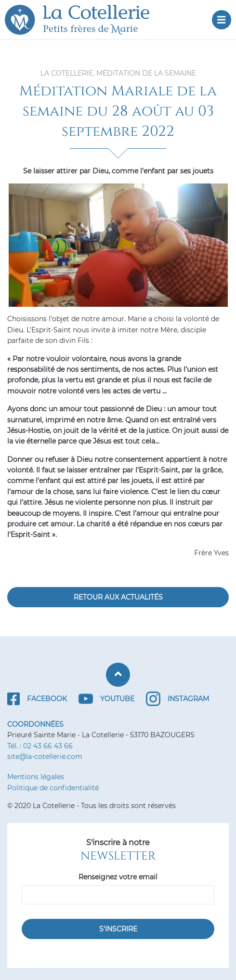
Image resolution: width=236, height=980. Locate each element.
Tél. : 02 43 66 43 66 (40, 746)
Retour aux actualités (118, 597)
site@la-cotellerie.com (45, 757)
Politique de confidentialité (53, 788)
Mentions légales (36, 777)
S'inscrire (118, 929)
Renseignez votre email (118, 877)
